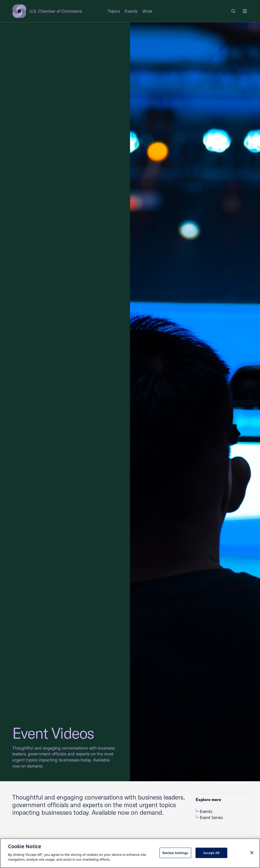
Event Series (209, 818)
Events (131, 11)
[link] (234, 11)
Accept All (212, 853)
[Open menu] (245, 11)
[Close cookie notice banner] (252, 853)
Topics (114, 11)
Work (147, 11)
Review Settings (175, 853)
